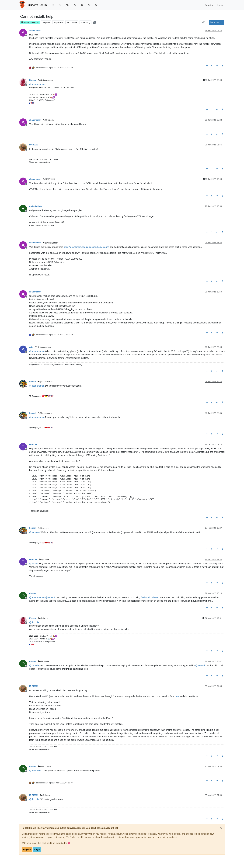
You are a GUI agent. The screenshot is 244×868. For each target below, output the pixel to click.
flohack (33, 382)
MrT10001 (34, 145)
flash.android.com (150, 597)
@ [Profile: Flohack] (50, 597)
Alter (31, 347)
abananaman (35, 31)
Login (37, 850)
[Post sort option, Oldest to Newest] (204, 22)
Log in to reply (216, 22)
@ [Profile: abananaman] (37, 84)
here (177, 696)
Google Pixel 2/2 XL (30, 22)
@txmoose (43, 528)
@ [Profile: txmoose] (35, 532)
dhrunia (33, 593)
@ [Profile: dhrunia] (34, 622)
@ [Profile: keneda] (34, 666)
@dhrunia (43, 618)
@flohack (44, 559)
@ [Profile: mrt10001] (35, 771)
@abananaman (45, 80)
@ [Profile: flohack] (34, 564)
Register (27, 850)
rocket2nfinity (36, 206)
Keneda (33, 80)
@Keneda (48, 120)
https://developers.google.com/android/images (86, 247)
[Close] (221, 828)
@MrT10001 (49, 179)
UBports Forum (37, 5)
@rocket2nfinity (50, 243)
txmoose (33, 444)
